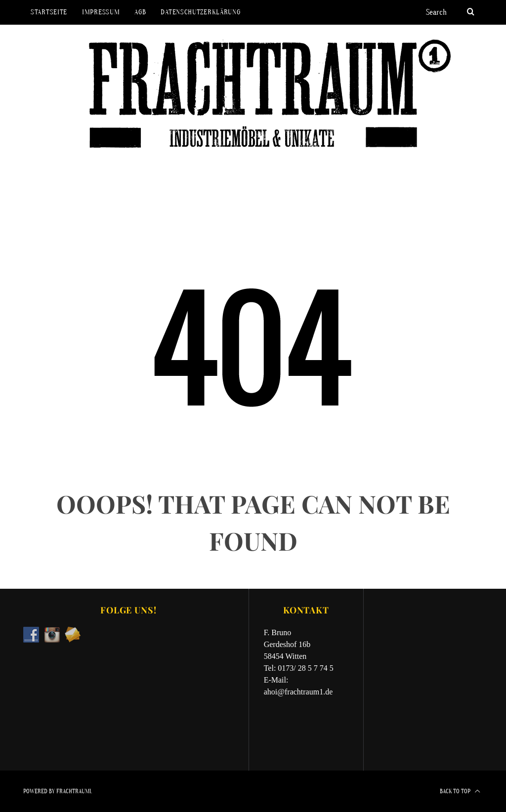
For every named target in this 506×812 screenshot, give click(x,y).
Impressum (101, 12)
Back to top (460, 791)
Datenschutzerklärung (200, 12)
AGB (140, 12)
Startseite (49, 12)
